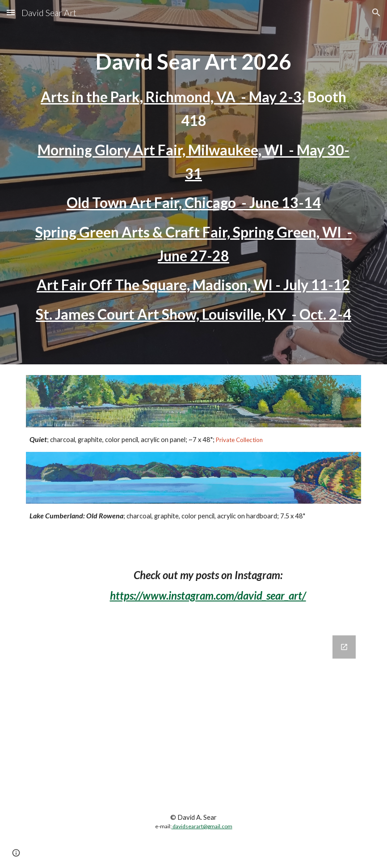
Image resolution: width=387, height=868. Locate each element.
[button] (11, 12)
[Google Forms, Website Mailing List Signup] (194, 711)
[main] (194, 182)
